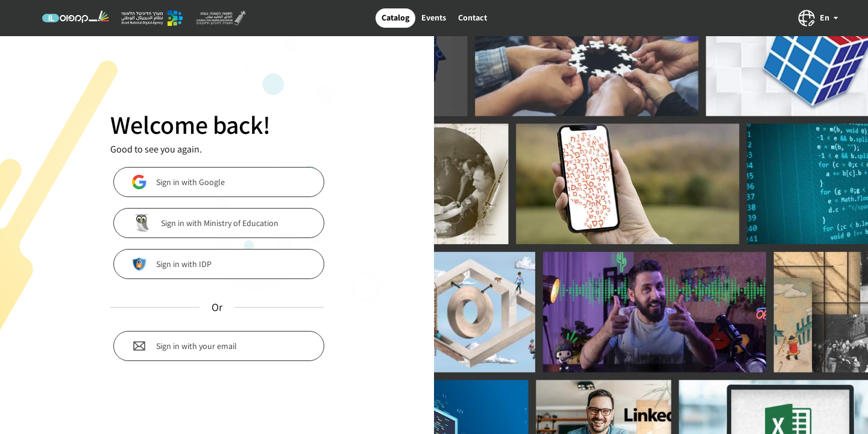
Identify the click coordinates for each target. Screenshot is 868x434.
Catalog (395, 17)
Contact (473, 17)
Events (434, 17)
